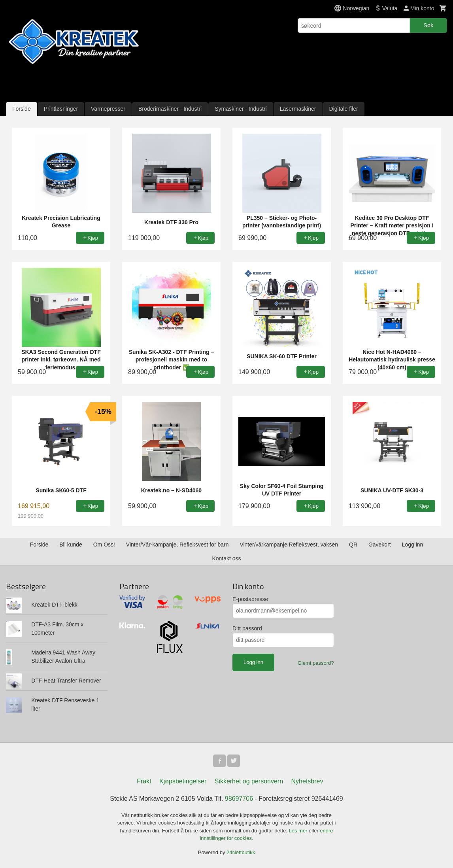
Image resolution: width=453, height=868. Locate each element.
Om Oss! (104, 545)
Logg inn (413, 545)
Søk (428, 25)
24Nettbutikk (241, 852)
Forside (22, 109)
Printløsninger (61, 109)
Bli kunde (71, 545)
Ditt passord (247, 628)
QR (353, 545)
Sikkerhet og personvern (249, 781)
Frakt (144, 781)
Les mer (299, 831)
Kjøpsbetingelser (183, 781)
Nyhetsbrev (307, 781)
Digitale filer (344, 109)
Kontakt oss (226, 558)
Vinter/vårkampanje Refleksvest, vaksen (289, 545)
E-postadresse (250, 599)
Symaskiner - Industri (241, 109)
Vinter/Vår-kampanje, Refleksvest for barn (177, 545)
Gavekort (380, 545)
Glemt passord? (316, 663)
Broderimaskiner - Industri (170, 109)
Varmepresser (108, 109)
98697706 (239, 799)
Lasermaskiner (298, 109)
